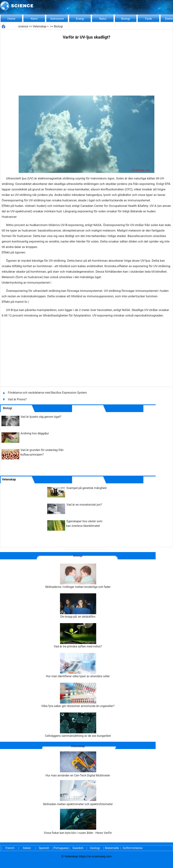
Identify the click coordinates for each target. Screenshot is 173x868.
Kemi (34, 19)
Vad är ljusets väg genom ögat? (41, 417)
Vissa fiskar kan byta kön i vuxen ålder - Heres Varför (78, 822)
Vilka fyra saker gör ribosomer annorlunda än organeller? (78, 695)
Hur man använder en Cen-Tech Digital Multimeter (78, 764)
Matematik (112, 848)
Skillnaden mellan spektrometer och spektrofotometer (78, 793)
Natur (103, 19)
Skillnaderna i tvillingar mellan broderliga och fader (78, 576)
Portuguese (61, 848)
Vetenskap (40, 26)
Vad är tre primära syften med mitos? (78, 636)
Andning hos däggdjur (35, 433)
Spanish (44, 848)
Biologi (126, 19)
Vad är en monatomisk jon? (84, 505)
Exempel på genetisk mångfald (86, 488)
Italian (27, 848)
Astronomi (57, 19)
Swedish (78, 848)
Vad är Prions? (18, 399)
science (23, 26)
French (10, 848)
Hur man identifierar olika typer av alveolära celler (78, 665)
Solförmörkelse (133, 848)
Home (11, 19)
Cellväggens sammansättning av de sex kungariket (78, 725)
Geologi (95, 848)
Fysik (148, 19)
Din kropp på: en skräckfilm (78, 606)
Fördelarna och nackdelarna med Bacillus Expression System (47, 393)
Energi (80, 19)
